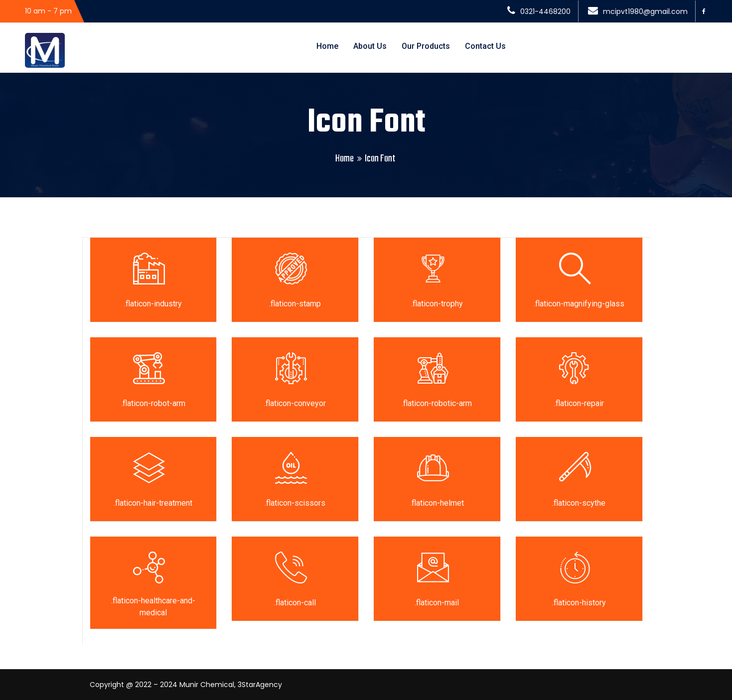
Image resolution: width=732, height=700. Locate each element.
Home (327, 46)
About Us (370, 46)
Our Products (426, 46)
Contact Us (485, 46)
